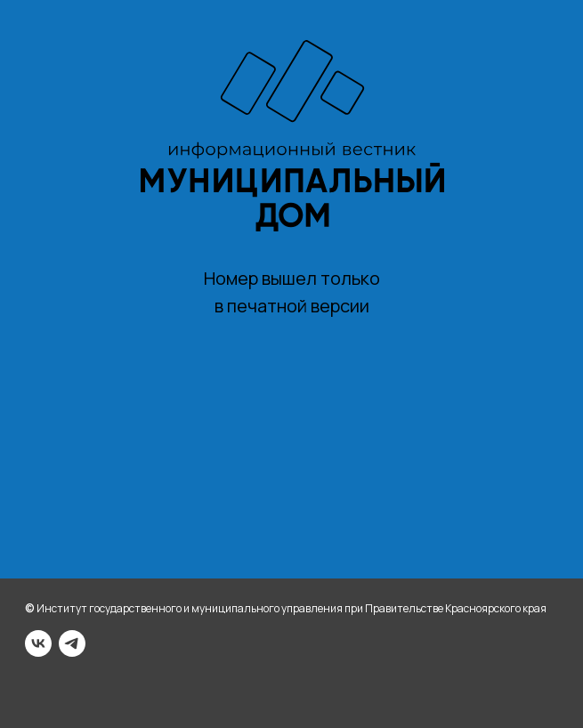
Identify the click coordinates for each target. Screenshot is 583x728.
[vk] (38, 643)
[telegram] (72, 643)
